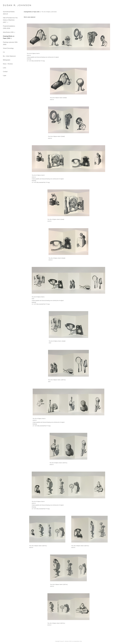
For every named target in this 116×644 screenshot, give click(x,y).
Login (5, 75)
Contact (5, 72)
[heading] (9, 5)
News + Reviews (8, 64)
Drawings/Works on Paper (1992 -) (32, 12)
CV (4, 52)
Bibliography (7, 60)
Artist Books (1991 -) (9, 32)
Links (5, 68)
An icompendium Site (77, 641)
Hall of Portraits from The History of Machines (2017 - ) (10, 20)
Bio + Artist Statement (9, 56)
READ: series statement (30, 17)
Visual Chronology (8, 48)
